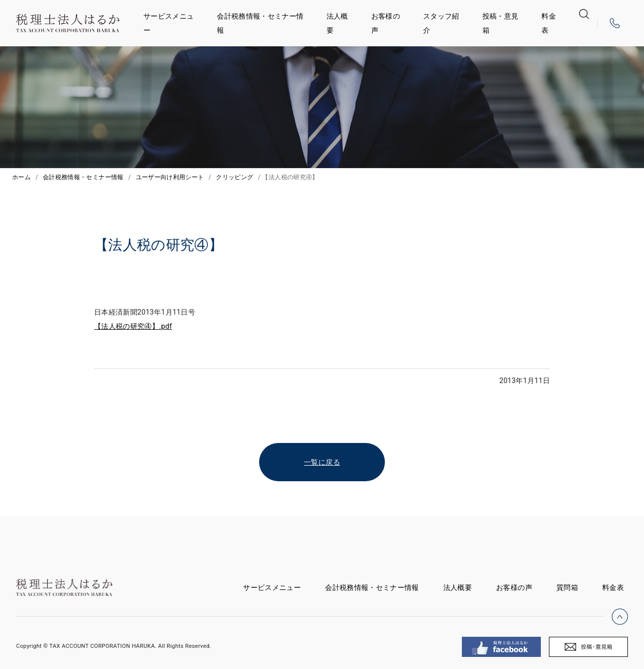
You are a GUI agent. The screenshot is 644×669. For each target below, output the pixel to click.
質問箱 (567, 587)
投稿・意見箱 (501, 23)
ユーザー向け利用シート (170, 177)
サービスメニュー (169, 23)
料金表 (549, 23)
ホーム (21, 177)
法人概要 (337, 23)
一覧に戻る (322, 462)
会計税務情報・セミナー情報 (260, 23)
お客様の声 (386, 23)
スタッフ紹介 (441, 23)
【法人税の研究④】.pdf (133, 326)
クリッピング (234, 177)
